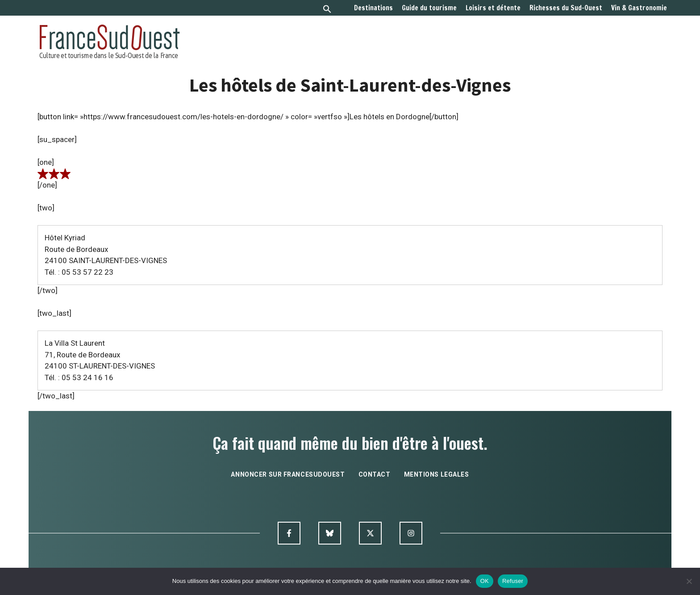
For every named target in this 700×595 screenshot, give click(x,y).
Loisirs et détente (493, 8)
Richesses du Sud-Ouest (566, 8)
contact (375, 474)
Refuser (513, 581)
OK (485, 581)
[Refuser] (689, 581)
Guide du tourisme (429, 8)
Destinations (373, 8)
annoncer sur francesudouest (288, 474)
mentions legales (437, 474)
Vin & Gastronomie (639, 8)
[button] (327, 10)
